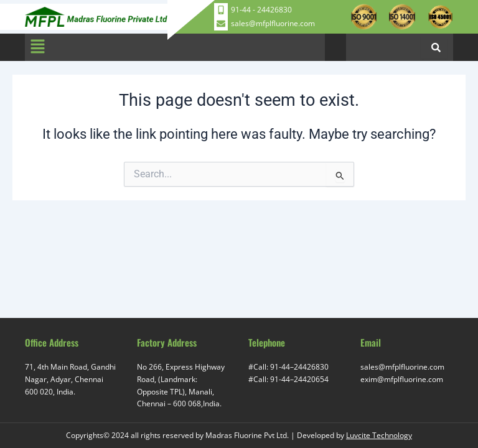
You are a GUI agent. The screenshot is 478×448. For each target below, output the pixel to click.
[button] (37, 47)
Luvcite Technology (379, 435)
